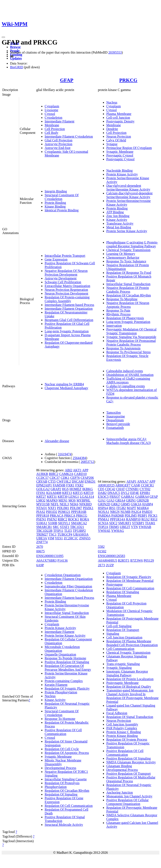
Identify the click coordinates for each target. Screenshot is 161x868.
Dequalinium (115, 420)
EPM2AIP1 (44, 485)
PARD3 (147, 512)
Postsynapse (114, 584)
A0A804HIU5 (108, 560)
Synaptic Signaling (119, 668)
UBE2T (125, 527)
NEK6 (74, 504)
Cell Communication (120, 649)
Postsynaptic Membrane (122, 683)
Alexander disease (57, 441)
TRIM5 (114, 527)
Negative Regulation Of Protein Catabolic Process (128, 290)
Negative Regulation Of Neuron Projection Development (66, 273)
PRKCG (128, 80)
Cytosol (50, 114)
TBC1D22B (44, 531)
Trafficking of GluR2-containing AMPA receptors (128, 380)
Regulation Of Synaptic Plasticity (67, 688)
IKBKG (88, 489)
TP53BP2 (79, 531)
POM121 (64, 512)
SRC (56, 527)
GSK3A (136, 504)
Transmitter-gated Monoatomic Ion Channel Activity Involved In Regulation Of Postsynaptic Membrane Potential (132, 696)
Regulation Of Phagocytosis (125, 318)
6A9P (40, 565)
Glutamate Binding (119, 766)
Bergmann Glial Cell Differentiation (69, 320)
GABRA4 (142, 497)
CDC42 (110, 489)
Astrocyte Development (61, 278)
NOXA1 (104, 512)
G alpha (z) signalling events (126, 386)
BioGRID (17, 67)
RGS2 (146, 519)
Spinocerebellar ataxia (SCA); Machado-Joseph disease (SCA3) (129, 441)
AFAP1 (131, 481)
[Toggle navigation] (3, 37)
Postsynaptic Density (120, 121)
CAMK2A (66, 474)
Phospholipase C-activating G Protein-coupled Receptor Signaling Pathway (132, 244)
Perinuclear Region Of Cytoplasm (129, 148)
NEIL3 (64, 504)
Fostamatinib (115, 428)
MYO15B (43, 504)
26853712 (87, 462)
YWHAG (118, 531)
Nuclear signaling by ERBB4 (64, 384)
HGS (65, 489)
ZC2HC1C (71, 538)
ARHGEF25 (106, 485)
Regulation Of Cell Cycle (62, 749)
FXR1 (70, 485)
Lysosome (51, 110)
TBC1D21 (77, 527)
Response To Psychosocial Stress (128, 352)
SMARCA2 (79, 523)
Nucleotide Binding (119, 171)
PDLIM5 (131, 516)
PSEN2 (52, 519)
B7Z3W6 (137, 560)
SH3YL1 (64, 523)
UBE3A (42, 538)
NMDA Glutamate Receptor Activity (131, 762)
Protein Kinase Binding (122, 736)
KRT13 (67, 493)
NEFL (55, 504)
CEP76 (75, 478)
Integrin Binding (56, 191)
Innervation (114, 326)
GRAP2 (56, 489)
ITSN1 (41, 493)
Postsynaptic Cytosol (120, 159)
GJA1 (102, 500)
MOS (72, 500)
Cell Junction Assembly (122, 724)
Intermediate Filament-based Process (69, 305)
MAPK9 (52, 500)
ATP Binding (115, 212)
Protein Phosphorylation (61, 692)
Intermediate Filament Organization (69, 309)
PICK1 (153, 516)
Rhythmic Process (118, 314)
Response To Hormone (60, 719)
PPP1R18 (43, 516)
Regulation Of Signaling (61, 794)
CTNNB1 (132, 489)
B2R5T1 (124, 560)
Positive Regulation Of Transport (129, 774)
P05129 (149, 560)
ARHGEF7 (123, 485)
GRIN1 (131, 500)
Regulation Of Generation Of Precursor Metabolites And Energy (68, 668)
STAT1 (65, 527)
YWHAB (145, 527)
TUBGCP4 (65, 534)
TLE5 (68, 531)
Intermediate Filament (60, 121)
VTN (134, 527)
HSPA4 (103, 508)
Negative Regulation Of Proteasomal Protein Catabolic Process (131, 343)
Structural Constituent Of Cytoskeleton (62, 197)
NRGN (115, 512)
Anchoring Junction (120, 792)
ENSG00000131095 (50, 556)
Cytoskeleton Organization (63, 575)
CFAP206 (87, 478)
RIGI (154, 519)
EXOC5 (103, 497)
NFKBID (86, 504)
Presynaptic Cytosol (120, 155)
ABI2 (69, 470)
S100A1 (42, 523)
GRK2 (116, 504)
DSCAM (78, 481)
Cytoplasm (52, 106)
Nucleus (112, 102)
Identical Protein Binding (62, 210)
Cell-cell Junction (118, 118)
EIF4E (135, 493)
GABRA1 (128, 497)
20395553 (115, 52)
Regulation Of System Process (127, 740)
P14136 (63, 560)
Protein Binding (55, 203)
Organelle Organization (60, 654)
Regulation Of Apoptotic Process (67, 753)
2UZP (110, 565)
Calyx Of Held (116, 140)
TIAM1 (150, 523)
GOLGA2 (43, 489)
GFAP (67, 80)
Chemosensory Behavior (123, 258)
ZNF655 (85, 538)
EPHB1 (145, 493)
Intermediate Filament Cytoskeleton (69, 136)
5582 (101, 547)
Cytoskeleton (53, 118)
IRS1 (112, 508)
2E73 (101, 565)
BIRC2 (54, 474)
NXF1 (52, 508)
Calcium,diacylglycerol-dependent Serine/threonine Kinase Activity (129, 195)
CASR (136, 485)
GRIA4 (120, 500)
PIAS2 (41, 512)
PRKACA (57, 516)
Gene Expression (56, 259)
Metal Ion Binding (119, 227)
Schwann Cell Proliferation (63, 282)
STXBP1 (138, 523)
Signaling (113, 634)
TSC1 (53, 534)
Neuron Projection (119, 136)
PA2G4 (136, 512)
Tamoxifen (114, 413)
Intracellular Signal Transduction (128, 284)
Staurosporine (116, 416)
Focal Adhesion (117, 713)
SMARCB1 (44, 527)
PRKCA (70, 516)
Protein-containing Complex (64, 681)
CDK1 (65, 478)
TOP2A (103, 527)
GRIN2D (104, 504)
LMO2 (41, 500)
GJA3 (110, 500)
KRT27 (41, 497)
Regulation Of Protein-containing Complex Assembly (67, 299)
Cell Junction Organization (124, 637)
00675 (40, 551)
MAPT (131, 508)
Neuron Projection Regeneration (66, 290)
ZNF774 (42, 542)
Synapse (112, 144)
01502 (102, 551)
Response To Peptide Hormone (65, 658)
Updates (16, 58)
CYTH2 (145, 489)
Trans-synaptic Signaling (123, 664)
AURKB (42, 474)
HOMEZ (76, 489)
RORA (84, 519)
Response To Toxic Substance (126, 261)
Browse (15, 47)
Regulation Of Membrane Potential (130, 581)
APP (85, 470)
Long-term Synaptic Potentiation (67, 331)
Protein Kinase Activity (122, 174)
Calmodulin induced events (125, 371)
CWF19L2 (64, 481)
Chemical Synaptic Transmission (128, 250)
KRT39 (63, 497)
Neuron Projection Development (66, 293)
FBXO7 (115, 497)
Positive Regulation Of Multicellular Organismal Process (131, 779)
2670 (40, 547)
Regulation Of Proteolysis (62, 783)
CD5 (101, 489)
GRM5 (125, 504)
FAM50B (59, 485)
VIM (51, 538)
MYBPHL (83, 500)
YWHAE (104, 531)
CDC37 (55, 478)
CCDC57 (43, 478)
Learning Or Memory (121, 254)
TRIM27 (42, 534)
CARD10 (80, 474)
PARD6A (104, 516)
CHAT (121, 489)
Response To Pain (118, 310)
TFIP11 (58, 531)
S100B (53, 523)
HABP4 (148, 504)
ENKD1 (90, 481)
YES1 (59, 538)
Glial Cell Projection (58, 140)
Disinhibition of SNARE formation (130, 375)
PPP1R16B (79, 512)
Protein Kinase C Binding (124, 732)
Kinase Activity (117, 220)
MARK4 (143, 508)
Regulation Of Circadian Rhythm (129, 295)
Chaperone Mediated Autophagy (66, 388)
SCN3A (103, 523)
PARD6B (118, 516)
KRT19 (89, 493)
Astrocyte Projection (58, 144)
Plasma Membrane (119, 114)
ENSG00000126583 (112, 556)
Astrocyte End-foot (58, 148)
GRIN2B (143, 500)
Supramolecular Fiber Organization (68, 586)
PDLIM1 (63, 508)
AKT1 (77, 470)
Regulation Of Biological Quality (129, 687)
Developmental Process (60, 768)
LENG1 (74, 497)
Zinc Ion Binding (118, 216)
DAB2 (102, 493)
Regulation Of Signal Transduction (130, 717)
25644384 (79, 458)
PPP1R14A (118, 519)
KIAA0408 (54, 493)
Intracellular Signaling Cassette (66, 779)
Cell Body (51, 133)
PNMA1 (104, 519)
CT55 (52, 481)
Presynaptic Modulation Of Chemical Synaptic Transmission (131, 331)
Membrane (52, 125)
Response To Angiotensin (123, 348)
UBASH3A (81, 534)
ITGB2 (121, 508)
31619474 (65, 454)
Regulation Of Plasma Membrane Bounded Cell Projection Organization (132, 643)
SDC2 (113, 523)
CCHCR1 (147, 485)
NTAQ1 (42, 508)
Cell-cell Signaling (119, 626)
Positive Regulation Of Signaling (67, 662)
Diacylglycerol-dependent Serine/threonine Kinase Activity (128, 188)
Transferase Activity (120, 223)
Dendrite (112, 129)
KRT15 (78, 493)
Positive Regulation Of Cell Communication (63, 732)
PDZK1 (88, 508)
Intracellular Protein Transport (65, 256)
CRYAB (42, 481)
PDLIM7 (76, 508)
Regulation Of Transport (123, 630)
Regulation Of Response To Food (129, 273)
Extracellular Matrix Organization (67, 286)
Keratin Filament (56, 685)
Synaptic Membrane (120, 152)
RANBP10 (133, 519)
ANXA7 (143, 481)
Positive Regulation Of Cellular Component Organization (127, 802)
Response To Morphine (122, 299)
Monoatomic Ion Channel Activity (129, 796)
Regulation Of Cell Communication (69, 806)
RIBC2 (62, 519)
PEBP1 (143, 516)
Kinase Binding (55, 206)
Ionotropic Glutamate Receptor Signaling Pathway (127, 673)
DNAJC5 (114, 493)
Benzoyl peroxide (118, 424)
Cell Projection (55, 129)
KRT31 (52, 497)
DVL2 (125, 493)
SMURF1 (125, 523)
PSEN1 (41, 519)
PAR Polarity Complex (122, 728)
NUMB (126, 512)
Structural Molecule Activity (64, 825)
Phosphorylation (56, 787)
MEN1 (63, 500)
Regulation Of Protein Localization (130, 679)
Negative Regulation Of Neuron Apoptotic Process (128, 305)
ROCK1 (73, 519)
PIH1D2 (52, 512)
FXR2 (79, 485)
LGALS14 (87, 497)
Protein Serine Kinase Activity (127, 231)
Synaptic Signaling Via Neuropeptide (131, 337)
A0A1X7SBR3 (46, 560)
